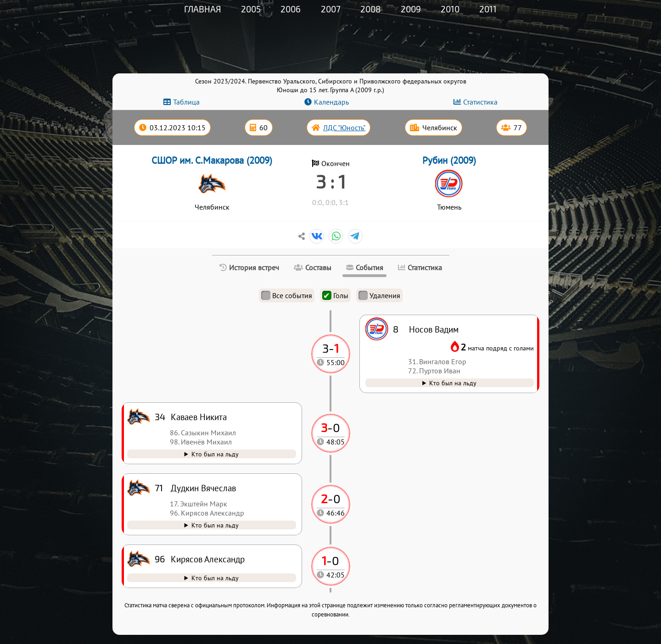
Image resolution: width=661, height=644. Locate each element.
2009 (411, 9)
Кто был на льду (215, 578)
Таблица (186, 102)
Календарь (331, 102)
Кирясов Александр (208, 559)
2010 (450, 9)
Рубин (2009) (449, 160)
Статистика (480, 102)
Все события (287, 295)
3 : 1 (331, 181)
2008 (371, 9)
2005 (251, 9)
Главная (203, 9)
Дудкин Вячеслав (203, 488)
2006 (291, 9)
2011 (488, 9)
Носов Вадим (434, 329)
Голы (335, 295)
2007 (331, 9)
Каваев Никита (199, 417)
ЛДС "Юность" (344, 128)
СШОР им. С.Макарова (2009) (212, 160)
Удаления (379, 295)
